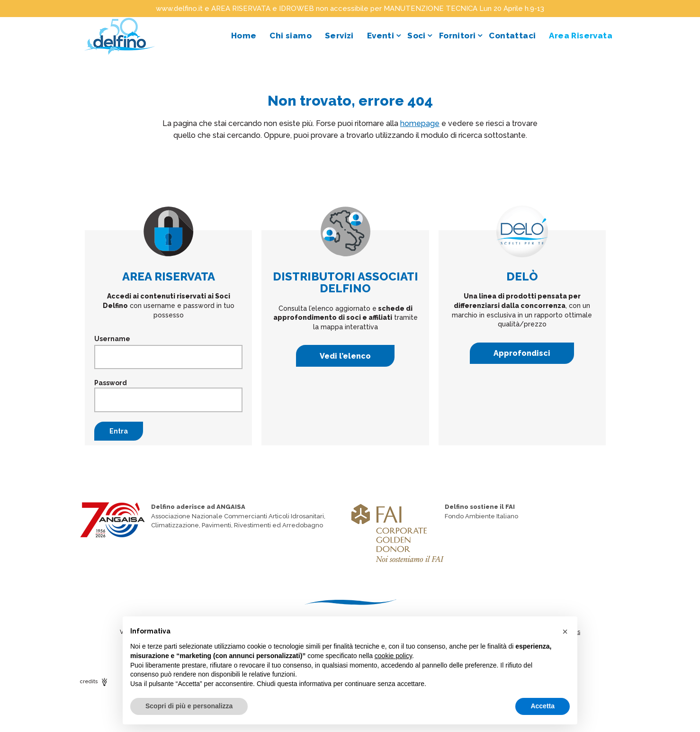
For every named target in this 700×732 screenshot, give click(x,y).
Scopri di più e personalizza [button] (189, 706)
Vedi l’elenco (345, 356)
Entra (119, 431)
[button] (565, 632)
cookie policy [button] (393, 656)
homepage (420, 123)
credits (94, 682)
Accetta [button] (543, 706)
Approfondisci (522, 353)
